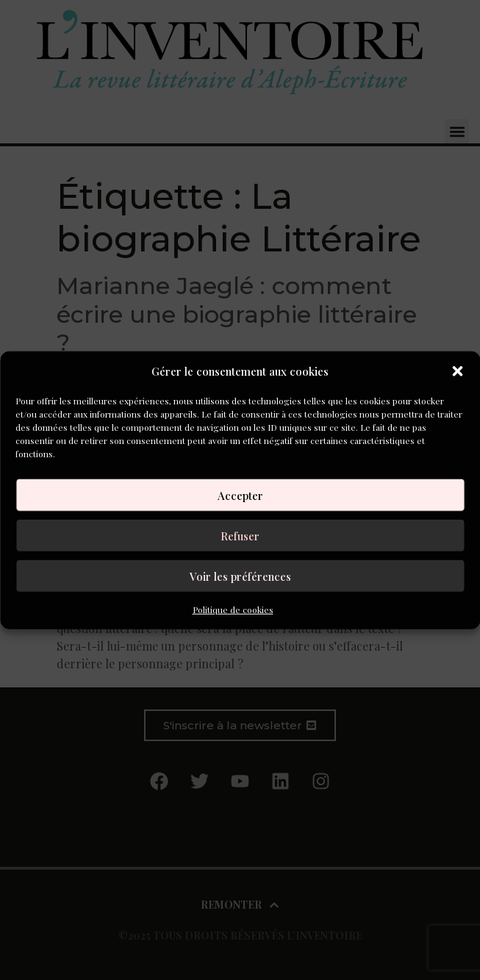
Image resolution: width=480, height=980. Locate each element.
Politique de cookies (233, 609)
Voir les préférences (240, 576)
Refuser (240, 535)
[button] (457, 371)
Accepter (240, 495)
